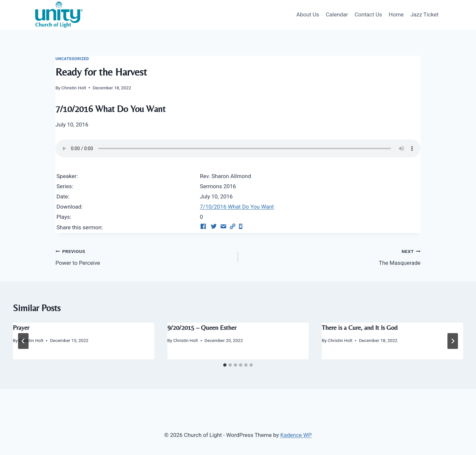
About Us (308, 14)
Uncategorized (72, 59)
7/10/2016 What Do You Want (237, 207)
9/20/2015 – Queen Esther (202, 327)
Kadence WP (296, 435)
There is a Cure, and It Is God (360, 327)
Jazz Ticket (424, 14)
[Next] (453, 341)
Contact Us (368, 14)
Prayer (21, 327)
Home (396, 14)
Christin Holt (74, 88)
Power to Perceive (144, 256)
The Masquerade (332, 256)
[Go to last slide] (23, 341)
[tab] (225, 365)
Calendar (337, 14)
